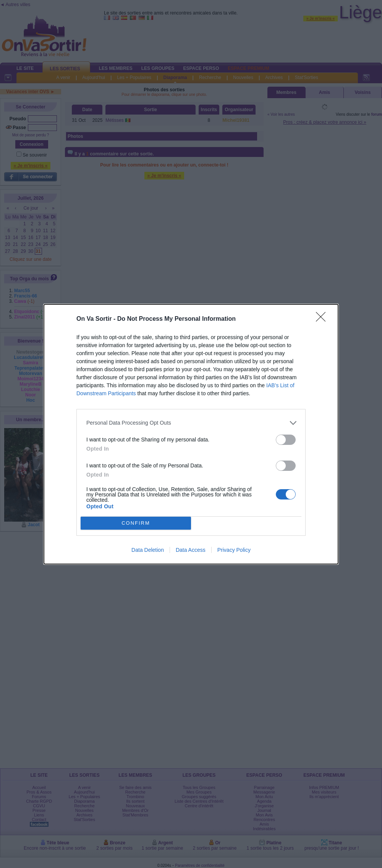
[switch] (286, 440)
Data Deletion (148, 550)
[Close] (323, 319)
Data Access (191, 550)
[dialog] (191, 434)
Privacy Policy (234, 550)
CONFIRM (136, 523)
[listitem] (191, 423)
